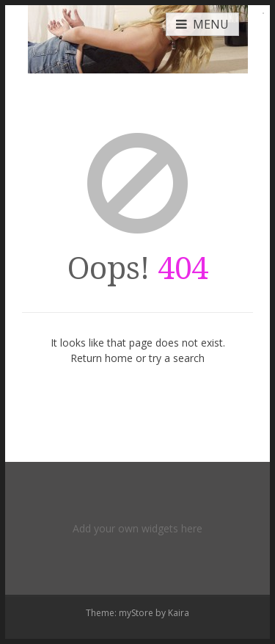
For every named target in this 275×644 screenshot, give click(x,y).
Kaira (179, 613)
